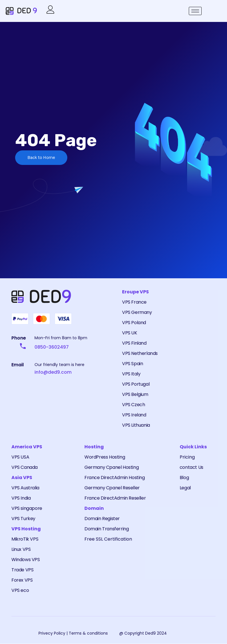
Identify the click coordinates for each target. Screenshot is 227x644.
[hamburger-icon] (195, 11)
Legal (185, 488)
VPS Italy (131, 374)
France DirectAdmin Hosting (115, 478)
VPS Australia (25, 488)
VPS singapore (27, 509)
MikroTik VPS (25, 539)
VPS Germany (137, 313)
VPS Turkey (23, 519)
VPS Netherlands (140, 354)
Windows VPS (26, 560)
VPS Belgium (135, 395)
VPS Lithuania (136, 425)
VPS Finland (134, 343)
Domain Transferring (107, 529)
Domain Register (102, 519)
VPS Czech (133, 405)
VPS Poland (134, 323)
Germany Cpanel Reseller (112, 488)
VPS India (21, 498)
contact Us (191, 468)
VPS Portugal (136, 384)
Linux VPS (21, 550)
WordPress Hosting (105, 457)
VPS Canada (25, 468)
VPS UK (130, 333)
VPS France (134, 302)
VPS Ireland (134, 415)
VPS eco (20, 591)
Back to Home (42, 158)
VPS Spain (132, 364)
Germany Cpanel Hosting (112, 468)
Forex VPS (22, 580)
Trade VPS (22, 570)
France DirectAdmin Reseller (115, 498)
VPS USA (20, 457)
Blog (184, 478)
